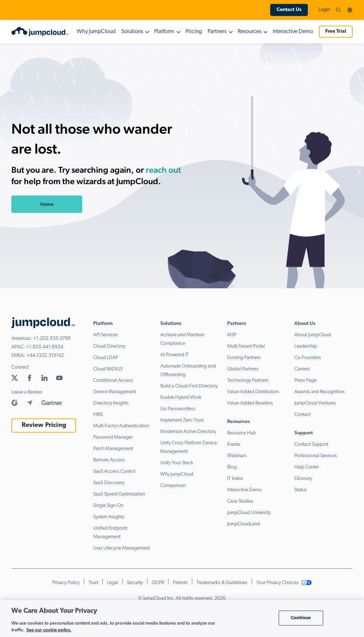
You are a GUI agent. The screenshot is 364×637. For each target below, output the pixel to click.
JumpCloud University (249, 513)
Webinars (237, 456)
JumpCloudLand (243, 524)
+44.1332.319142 (45, 356)
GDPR (158, 583)
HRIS (98, 415)
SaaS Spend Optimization (119, 494)
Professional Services (316, 456)
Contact (303, 415)
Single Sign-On (108, 506)
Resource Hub (242, 433)
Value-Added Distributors (253, 392)
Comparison (173, 486)
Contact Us (289, 10)
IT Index (235, 479)
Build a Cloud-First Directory (189, 386)
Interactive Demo (293, 32)
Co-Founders (308, 358)
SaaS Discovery (109, 483)
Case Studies (240, 501)
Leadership (306, 346)
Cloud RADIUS (108, 369)
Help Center (307, 467)
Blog (232, 467)
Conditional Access (113, 381)
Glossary (303, 479)
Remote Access (109, 460)
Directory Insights (111, 403)
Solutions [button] (132, 32)
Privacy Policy (66, 583)
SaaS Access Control (114, 472)
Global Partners (243, 369)
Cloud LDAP (106, 358)
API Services (105, 335)
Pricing (194, 32)
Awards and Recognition (319, 392)
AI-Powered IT (175, 355)
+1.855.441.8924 (45, 347)
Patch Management (113, 449)
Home (47, 204)
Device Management (114, 392)
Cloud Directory (109, 346)
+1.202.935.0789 (52, 339)
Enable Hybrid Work (181, 398)
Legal (113, 583)
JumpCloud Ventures (315, 403)
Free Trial (336, 31)
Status (301, 490)
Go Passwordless (178, 409)
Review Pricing (44, 425)
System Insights (109, 517)
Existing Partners (244, 358)
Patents (180, 583)
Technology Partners (248, 381)
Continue (301, 618)
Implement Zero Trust (182, 420)
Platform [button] (164, 32)
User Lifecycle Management (121, 548)
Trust (93, 583)
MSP (232, 335)
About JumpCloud (313, 335)
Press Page (305, 381)
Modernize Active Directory (188, 432)
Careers (302, 369)
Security (135, 583)
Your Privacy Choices (284, 583)
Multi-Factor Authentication (121, 426)
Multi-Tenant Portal (246, 346)
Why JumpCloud (96, 32)
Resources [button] (250, 32)
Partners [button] (217, 32)
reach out (163, 170)
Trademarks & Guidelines (222, 583)
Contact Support (311, 445)
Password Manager (113, 437)
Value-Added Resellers (250, 403)
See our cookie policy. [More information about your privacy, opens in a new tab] (49, 630)
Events (234, 445)
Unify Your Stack (177, 463)
